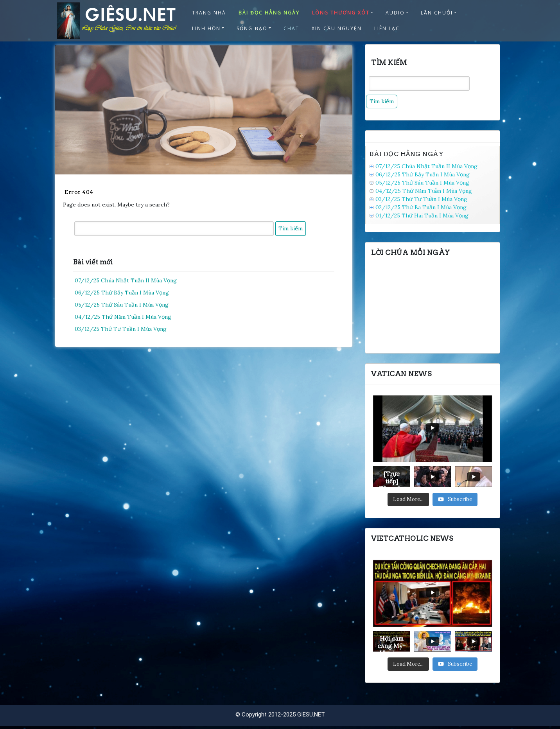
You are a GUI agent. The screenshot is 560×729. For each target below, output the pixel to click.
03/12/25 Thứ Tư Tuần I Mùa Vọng (121, 329)
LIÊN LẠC (387, 28)
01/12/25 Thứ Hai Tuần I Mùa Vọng (422, 215)
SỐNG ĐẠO (252, 28)
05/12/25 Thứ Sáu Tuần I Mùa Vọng (122, 305)
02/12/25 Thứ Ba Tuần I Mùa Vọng (421, 207)
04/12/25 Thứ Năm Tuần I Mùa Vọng (123, 317)
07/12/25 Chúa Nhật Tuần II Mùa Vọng (126, 280)
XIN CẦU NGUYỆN (337, 28)
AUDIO (395, 13)
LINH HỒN (206, 28)
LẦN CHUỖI (437, 13)
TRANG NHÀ (209, 13)
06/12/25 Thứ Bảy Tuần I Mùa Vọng (122, 293)
